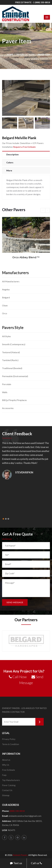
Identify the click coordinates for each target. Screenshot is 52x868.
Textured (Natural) (11, 352)
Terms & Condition (11, 744)
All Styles (6, 336)
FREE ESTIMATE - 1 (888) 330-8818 (33, 2)
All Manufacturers (11, 281)
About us (6, 760)
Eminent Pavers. (20, 855)
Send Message (15, 602)
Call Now (18, 677)
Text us (16, 863)
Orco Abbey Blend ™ (26, 257)
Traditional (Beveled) (12, 368)
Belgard (6, 297)
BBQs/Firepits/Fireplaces (14, 400)
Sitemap (6, 795)
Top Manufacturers (11, 780)
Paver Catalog (9, 785)
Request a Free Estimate (24, 147)
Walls (5, 392)
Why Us (6, 765)
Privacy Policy (9, 739)
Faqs (4, 775)
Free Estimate (9, 770)
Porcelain (7, 384)
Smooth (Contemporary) (14, 344)
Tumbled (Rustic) (10, 360)
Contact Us (7, 790)
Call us (36, 863)
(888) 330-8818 (17, 811)
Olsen (5, 305)
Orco (5, 313)
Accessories (8, 408)
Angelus (6, 289)
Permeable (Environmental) (15, 376)
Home (10, 54)
